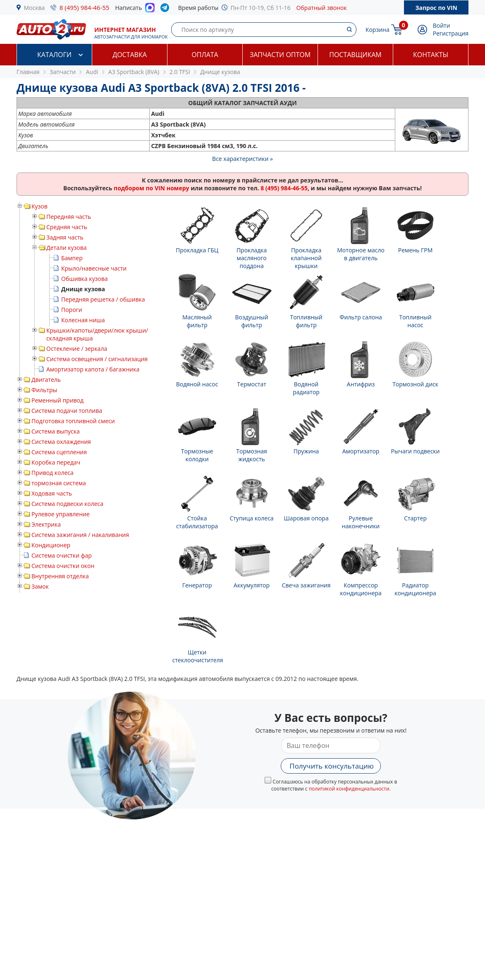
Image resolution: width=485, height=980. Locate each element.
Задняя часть (65, 237)
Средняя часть (67, 227)
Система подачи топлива (67, 411)
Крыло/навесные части (94, 268)
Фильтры (44, 390)
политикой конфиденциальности (349, 789)
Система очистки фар (62, 555)
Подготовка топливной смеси (73, 421)
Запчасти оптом (280, 55)
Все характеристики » (242, 159)
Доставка (130, 55)
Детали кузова (67, 248)
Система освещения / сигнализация (97, 359)
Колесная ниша (83, 320)
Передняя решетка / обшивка (103, 299)
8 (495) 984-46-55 (85, 7)
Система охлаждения (61, 442)
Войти (442, 25)
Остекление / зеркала (77, 349)
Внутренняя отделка (60, 576)
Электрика (46, 524)
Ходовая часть (52, 493)
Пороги (72, 310)
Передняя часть (69, 217)
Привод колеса (53, 473)
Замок (40, 586)
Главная (28, 72)
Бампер (72, 258)
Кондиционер (51, 545)
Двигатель (46, 380)
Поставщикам (355, 55)
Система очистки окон (63, 566)
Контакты (431, 55)
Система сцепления (59, 452)
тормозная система (59, 483)
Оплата (205, 55)
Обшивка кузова (85, 279)
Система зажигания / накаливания (80, 535)
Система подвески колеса (67, 504)
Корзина (377, 30)
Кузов (39, 206)
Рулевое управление (61, 514)
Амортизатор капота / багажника (93, 369)
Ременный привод (57, 400)
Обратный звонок (322, 8)
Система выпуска (56, 431)
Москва (35, 8)
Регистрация (451, 33)
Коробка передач (56, 462)
